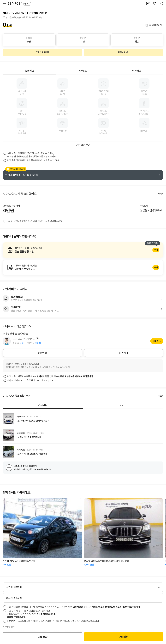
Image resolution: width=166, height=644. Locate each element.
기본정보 (83, 71)
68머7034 (19, 4)
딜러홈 (156, 341)
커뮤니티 (43, 405)
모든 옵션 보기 (83, 145)
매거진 (123, 405)
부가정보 (137, 71)
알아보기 (83, 250)
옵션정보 (29, 71)
